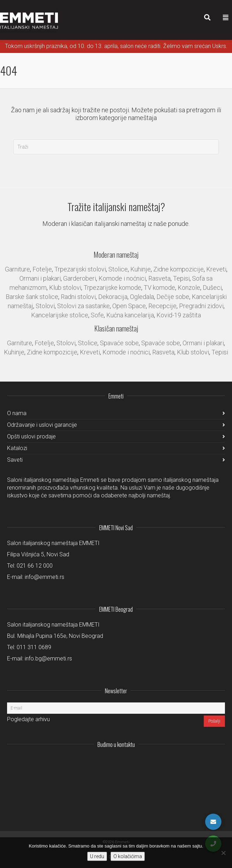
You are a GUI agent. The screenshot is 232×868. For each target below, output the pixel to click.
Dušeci (212, 288)
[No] (223, 853)
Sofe (97, 315)
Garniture (17, 269)
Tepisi (181, 278)
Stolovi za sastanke (84, 306)
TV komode (159, 288)
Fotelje (42, 269)
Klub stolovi (65, 288)
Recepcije (162, 306)
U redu (97, 856)
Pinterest (219, 762)
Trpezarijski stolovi (80, 269)
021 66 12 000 (35, 566)
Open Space (129, 306)
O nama (17, 413)
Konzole (189, 288)
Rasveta (159, 278)
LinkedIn (188, 762)
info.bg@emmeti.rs (48, 659)
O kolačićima (128, 856)
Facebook (204, 762)
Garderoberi (80, 278)
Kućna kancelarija (130, 315)
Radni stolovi (78, 297)
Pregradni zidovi (201, 306)
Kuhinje (141, 269)
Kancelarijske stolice (60, 315)
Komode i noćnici (122, 278)
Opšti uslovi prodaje (31, 436)
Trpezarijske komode (112, 288)
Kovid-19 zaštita (179, 315)
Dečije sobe (173, 297)
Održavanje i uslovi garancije (42, 425)
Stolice (118, 269)
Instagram (173, 762)
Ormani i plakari (40, 278)
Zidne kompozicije (179, 269)
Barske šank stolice (32, 297)
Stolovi (45, 306)
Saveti (15, 460)
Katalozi (17, 448)
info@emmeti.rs (44, 577)
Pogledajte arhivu (28, 719)
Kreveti (216, 269)
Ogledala (142, 297)
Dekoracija (113, 297)
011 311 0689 (34, 647)
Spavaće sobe (119, 343)
